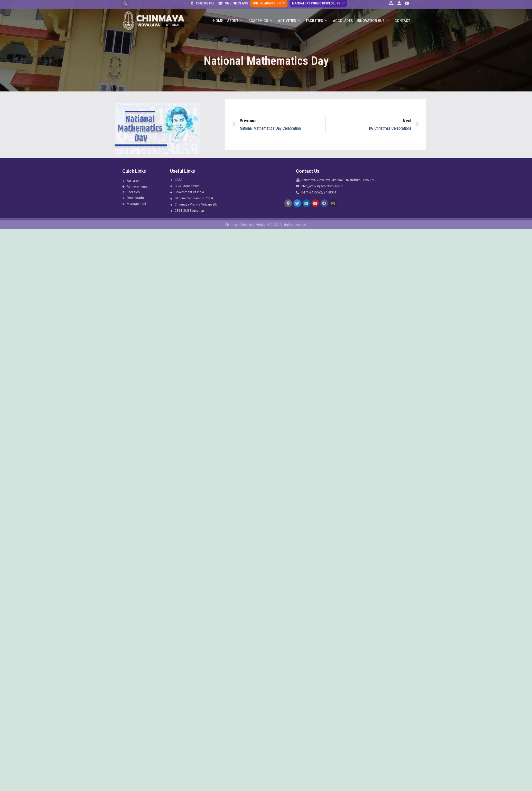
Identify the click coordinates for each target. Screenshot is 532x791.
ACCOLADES (343, 11)
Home (218, 11)
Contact (402, 11)
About (235, 11)
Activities (289, 11)
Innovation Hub (373, 11)
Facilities (317, 11)
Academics (260, 11)
